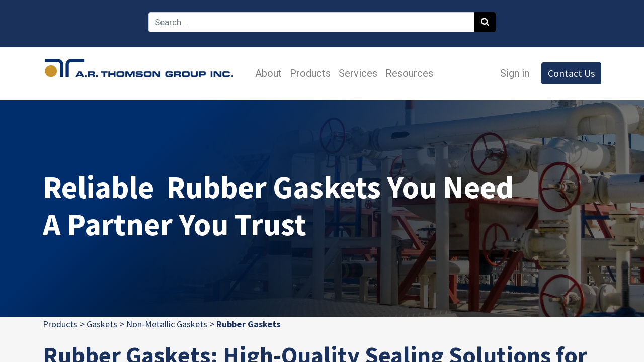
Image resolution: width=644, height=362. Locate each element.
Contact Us (571, 73)
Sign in (515, 73)
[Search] (485, 22)
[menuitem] (268, 73)
